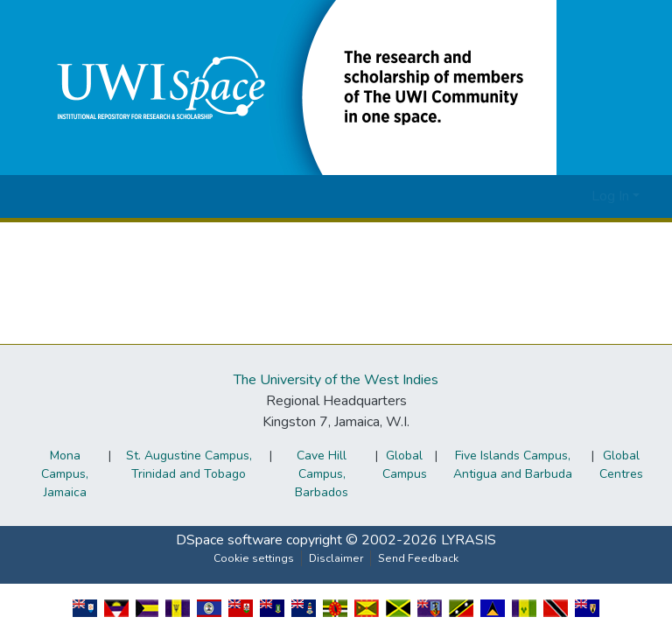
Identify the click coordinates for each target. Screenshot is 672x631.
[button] (294, 87)
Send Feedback (418, 558)
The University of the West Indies (336, 380)
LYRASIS (469, 540)
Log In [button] (612, 196)
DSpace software (229, 540)
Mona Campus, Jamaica (65, 474)
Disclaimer (336, 558)
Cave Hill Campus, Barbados (322, 474)
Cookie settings (254, 558)
